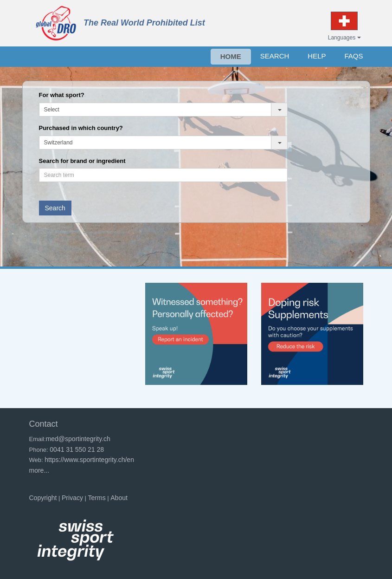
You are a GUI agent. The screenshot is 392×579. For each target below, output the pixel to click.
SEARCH (275, 56)
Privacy (72, 498)
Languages (344, 38)
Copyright (43, 498)
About (119, 498)
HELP (317, 56)
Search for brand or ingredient (82, 161)
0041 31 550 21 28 (77, 449)
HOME (231, 56)
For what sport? (62, 95)
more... (39, 470)
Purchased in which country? (81, 128)
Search (55, 208)
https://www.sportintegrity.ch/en (89, 460)
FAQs (353, 56)
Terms (97, 498)
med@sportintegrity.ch (78, 439)
